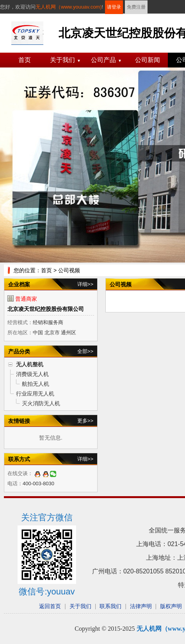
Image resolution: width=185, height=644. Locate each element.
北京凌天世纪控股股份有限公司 (46, 309)
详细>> (85, 284)
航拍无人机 (36, 384)
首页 (25, 60)
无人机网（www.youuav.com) (69, 7)
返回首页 (50, 606)
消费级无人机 (32, 374)
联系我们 (110, 606)
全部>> (85, 351)
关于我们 (65, 60)
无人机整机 (30, 364)
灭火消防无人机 (41, 403)
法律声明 (141, 606)
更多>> (85, 421)
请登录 (114, 7)
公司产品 (106, 60)
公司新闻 (148, 60)
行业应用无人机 (35, 394)
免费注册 (136, 7)
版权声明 (171, 606)
